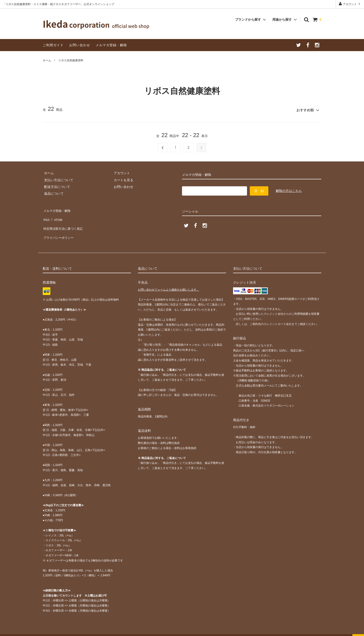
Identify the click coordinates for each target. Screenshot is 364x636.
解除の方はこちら (289, 190)
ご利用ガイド (53, 45)
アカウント (350, 4)
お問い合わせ (80, 45)
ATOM (57, 215)
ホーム (47, 60)
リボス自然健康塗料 (71, 60)
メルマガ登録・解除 (111, 45)
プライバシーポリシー (59, 229)
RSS (46, 215)
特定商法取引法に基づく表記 (64, 222)
